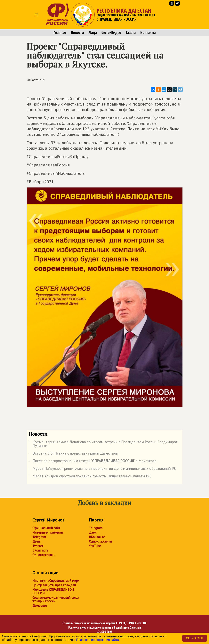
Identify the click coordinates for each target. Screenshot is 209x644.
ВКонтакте (40, 550)
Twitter (38, 546)
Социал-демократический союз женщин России (56, 599)
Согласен (195, 638)
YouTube (95, 546)
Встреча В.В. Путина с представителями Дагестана (73, 454)
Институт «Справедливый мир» (56, 581)
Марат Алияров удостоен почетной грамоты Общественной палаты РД (90, 477)
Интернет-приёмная (48, 532)
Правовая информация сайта (97, 640)
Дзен (36, 541)
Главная (60, 33)
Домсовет (40, 606)
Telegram (39, 537)
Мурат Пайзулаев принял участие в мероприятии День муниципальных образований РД (103, 469)
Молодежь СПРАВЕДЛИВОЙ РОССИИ (53, 591)
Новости (77, 33)
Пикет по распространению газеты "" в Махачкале (93, 462)
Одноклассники (44, 555)
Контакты (148, 33)
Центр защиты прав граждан (54, 585)
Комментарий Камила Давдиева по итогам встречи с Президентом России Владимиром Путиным (104, 444)
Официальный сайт (46, 528)
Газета (131, 33)
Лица (93, 33)
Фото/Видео (111, 33)
